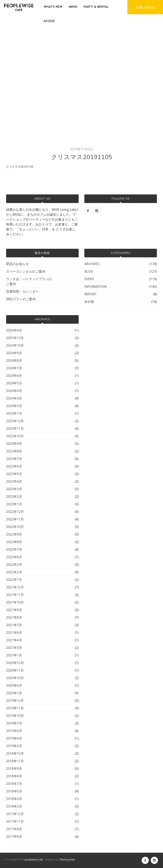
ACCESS (49, 21)
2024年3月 (14, 398)
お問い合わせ (145, 7)
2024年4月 (14, 391)
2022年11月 (15, 519)
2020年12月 (15, 663)
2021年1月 (14, 655)
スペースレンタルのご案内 (26, 271)
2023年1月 (14, 504)
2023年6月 (14, 466)
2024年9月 (14, 353)
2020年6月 (14, 685)
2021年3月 (14, 648)
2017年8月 (14, 829)
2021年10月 (15, 602)
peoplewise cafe (34, 860)
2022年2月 (14, 572)
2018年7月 (14, 784)
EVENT (89, 279)
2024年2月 (14, 406)
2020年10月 (15, 678)
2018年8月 (14, 776)
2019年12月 (15, 701)
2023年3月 (14, 489)
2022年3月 (14, 565)
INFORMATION (95, 287)
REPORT (90, 294)
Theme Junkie (67, 860)
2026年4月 (14, 330)
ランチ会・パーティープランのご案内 (29, 281)
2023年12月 (15, 421)
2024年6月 (14, 376)
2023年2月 (14, 496)
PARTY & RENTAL (96, 7)
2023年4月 (14, 481)
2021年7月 (14, 625)
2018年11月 (15, 761)
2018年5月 (14, 791)
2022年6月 (14, 557)
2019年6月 (14, 731)
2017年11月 (15, 821)
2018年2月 (14, 806)
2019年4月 (14, 738)
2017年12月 (15, 814)
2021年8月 (14, 617)
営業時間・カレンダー (22, 291)
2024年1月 (14, 413)
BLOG (89, 271)
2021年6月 (14, 633)
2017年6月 (14, 837)
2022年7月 (14, 549)
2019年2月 (14, 746)
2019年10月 (15, 716)
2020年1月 (14, 693)
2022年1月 (14, 580)
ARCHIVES (92, 264)
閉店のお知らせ (18, 264)
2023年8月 (14, 451)
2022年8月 (14, 542)
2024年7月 (14, 368)
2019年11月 (15, 708)
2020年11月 (15, 670)
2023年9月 (14, 444)
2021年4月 (14, 640)
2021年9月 (14, 610)
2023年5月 (14, 474)
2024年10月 (15, 345)
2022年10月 (15, 527)
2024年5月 (14, 383)
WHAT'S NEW (53, 7)
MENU (73, 7)
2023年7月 (14, 459)
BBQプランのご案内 (21, 299)
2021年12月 (15, 587)
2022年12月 (15, 512)
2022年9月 (14, 534)
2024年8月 (14, 360)
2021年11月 (15, 595)
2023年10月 (15, 436)
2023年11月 (15, 428)
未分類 (89, 302)
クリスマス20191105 (20, 167)
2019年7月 (14, 723)
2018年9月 (14, 769)
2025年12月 (15, 338)
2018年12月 (15, 753)
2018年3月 (14, 799)
